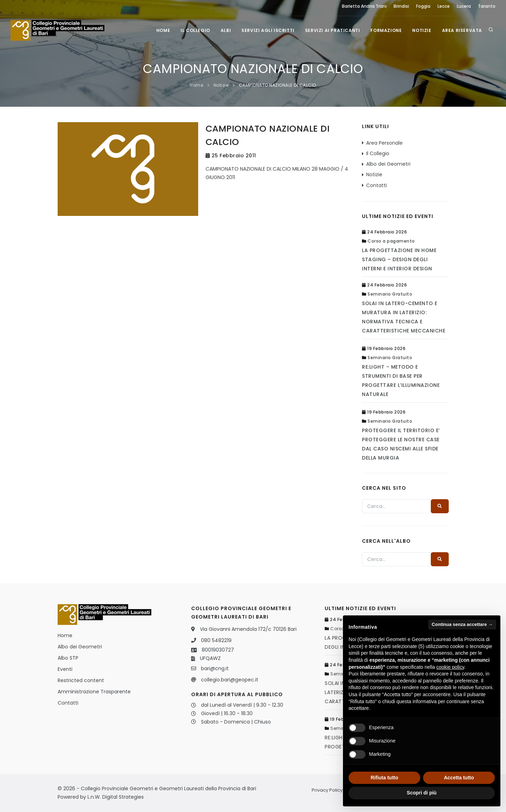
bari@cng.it (215, 668)
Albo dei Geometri (388, 164)
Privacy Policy (327, 790)
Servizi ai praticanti (333, 30)
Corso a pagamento (391, 241)
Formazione (386, 30)
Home (163, 30)
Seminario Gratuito (390, 294)
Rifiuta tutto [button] (385, 778)
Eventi (65, 669)
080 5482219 (216, 640)
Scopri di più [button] (422, 793)
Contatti (377, 185)
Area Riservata (462, 30)
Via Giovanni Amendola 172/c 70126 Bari (248, 629)
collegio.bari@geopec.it (230, 680)
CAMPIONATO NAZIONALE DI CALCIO (278, 85)
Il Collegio (195, 30)
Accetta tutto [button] (459, 778)
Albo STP (68, 658)
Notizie (422, 30)
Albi (226, 30)
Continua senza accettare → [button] (462, 624)
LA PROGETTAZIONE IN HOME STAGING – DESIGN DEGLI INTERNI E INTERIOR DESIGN (399, 259)
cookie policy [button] (450, 667)
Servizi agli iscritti (268, 30)
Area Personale (384, 143)
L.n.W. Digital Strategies (116, 797)
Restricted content (81, 680)
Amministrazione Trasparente (94, 692)
